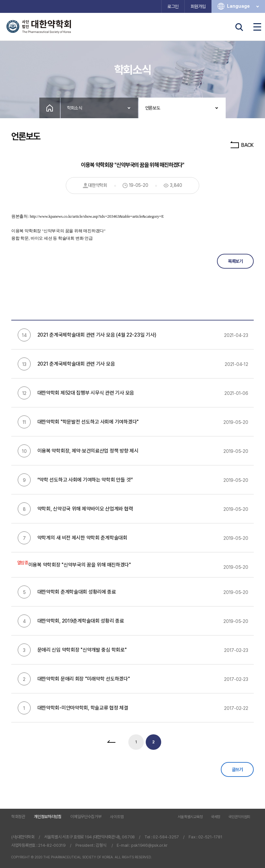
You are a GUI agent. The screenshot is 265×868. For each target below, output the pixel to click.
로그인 (173, 6)
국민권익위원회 (239, 817)
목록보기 (235, 261)
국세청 (216, 817)
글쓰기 (237, 769)
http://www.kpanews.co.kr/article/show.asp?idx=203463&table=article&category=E (97, 216)
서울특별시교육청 (190, 817)
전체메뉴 (257, 27)
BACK (242, 145)
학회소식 (75, 108)
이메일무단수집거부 (86, 817)
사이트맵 (117, 817)
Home (50, 108)
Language (244, 6)
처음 (111, 742)
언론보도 (153, 108)
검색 (239, 27)
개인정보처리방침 (48, 817)
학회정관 (18, 817)
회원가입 (198, 6)
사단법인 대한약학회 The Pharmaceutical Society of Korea (39, 27)
